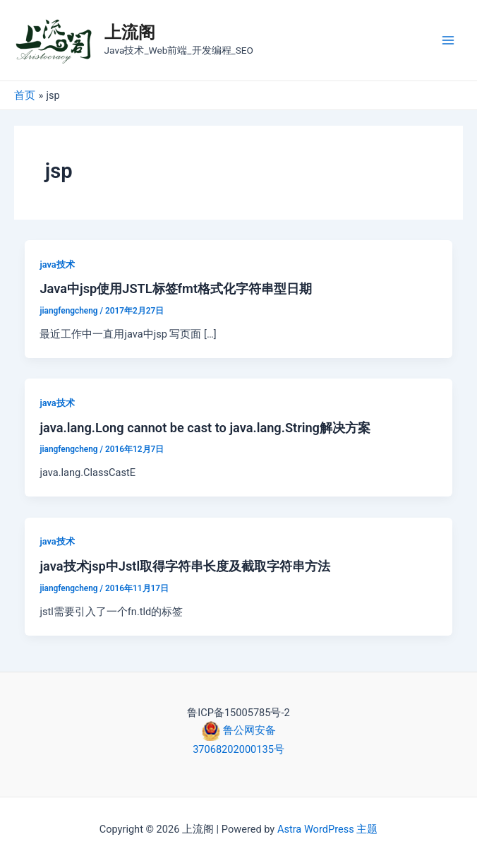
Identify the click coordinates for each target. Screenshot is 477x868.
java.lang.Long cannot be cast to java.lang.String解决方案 (205, 428)
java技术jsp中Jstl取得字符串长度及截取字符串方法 (185, 566)
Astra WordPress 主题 (327, 829)
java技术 (57, 264)
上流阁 (130, 32)
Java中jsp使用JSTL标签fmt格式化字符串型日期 (176, 289)
